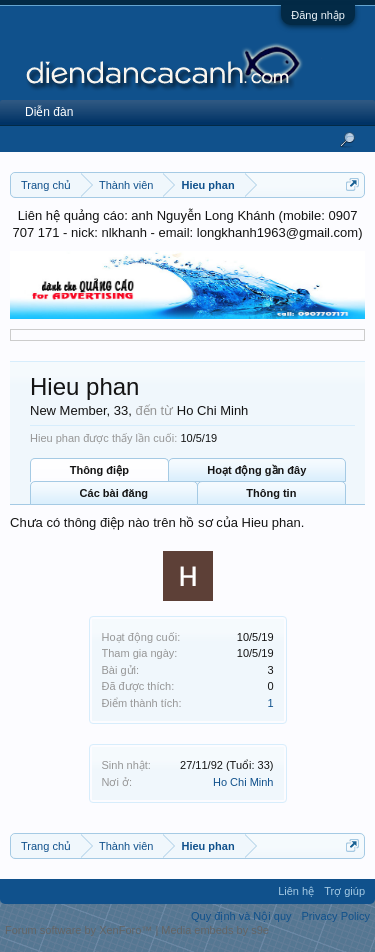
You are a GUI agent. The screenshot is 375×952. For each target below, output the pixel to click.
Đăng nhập (318, 15)
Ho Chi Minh (243, 782)
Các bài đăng (114, 493)
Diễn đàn (49, 112)
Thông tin (271, 493)
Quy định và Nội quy (241, 916)
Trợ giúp (344, 891)
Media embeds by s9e (215, 930)
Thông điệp (99, 470)
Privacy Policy (336, 916)
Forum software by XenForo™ (80, 930)
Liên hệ (296, 891)
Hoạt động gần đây (256, 470)
